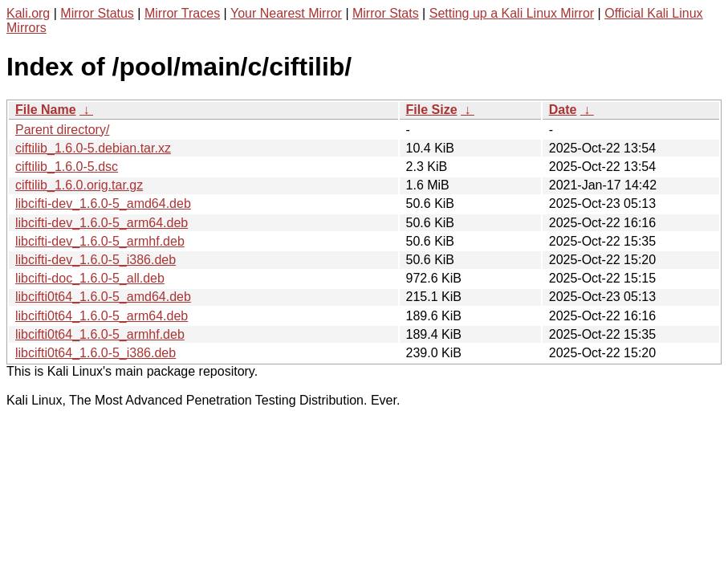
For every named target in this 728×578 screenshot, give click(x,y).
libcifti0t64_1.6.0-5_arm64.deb (102, 316)
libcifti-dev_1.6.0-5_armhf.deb (100, 241)
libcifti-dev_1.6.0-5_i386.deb (96, 260)
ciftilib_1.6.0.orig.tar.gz (79, 185)
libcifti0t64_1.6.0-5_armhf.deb (100, 334)
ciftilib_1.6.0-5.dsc (67, 167)
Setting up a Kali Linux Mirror (512, 13)
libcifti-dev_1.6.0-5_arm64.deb (102, 223)
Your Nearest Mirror (286, 13)
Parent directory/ (62, 130)
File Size (432, 110)
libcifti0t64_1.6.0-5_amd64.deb (103, 297)
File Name (46, 110)
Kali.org (28, 13)
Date (563, 110)
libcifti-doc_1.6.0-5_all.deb (90, 278)
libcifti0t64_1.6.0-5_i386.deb (96, 353)
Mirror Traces (182, 13)
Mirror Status (97, 13)
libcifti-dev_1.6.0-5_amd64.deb (103, 204)
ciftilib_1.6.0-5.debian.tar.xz (93, 148)
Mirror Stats (386, 13)
